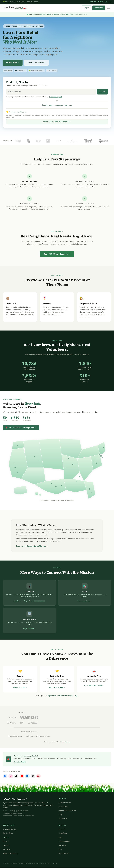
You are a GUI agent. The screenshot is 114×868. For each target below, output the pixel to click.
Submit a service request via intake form (57, 105)
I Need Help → (13, 63)
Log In (86, 8)
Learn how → (66, 742)
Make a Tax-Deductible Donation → (57, 122)
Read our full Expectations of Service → (32, 546)
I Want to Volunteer (36, 63)
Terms (55, 864)
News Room (63, 834)
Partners (6, 846)
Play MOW (62, 846)
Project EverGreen (16, 737)
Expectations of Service (67, 811)
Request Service (65, 803)
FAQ (60, 815)
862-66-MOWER (96, 2)
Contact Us (63, 819)
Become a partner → (57, 688)
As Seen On (7, 141)
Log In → (6, 838)
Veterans (6, 850)
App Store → (18, 601)
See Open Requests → (57, 254)
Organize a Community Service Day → (63, 696)
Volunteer (99, 8)
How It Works (63, 807)
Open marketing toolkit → (94, 685)
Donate (108, 2)
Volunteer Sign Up (10, 830)
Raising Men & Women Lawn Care (40, 737)
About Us (62, 830)
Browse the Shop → (85, 601)
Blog (60, 838)
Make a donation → (20, 688)
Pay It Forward (64, 854)
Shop (60, 850)
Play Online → (29, 601)
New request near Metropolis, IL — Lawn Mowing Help (57, 14)
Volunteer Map (64, 842)
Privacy (49, 864)
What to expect (56, 97)
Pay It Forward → (29, 629)
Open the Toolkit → (21, 762)
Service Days (8, 834)
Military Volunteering (11, 854)
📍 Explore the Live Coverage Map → (21, 428)
